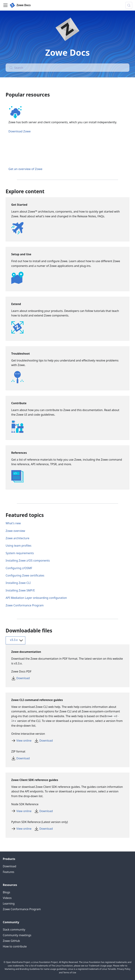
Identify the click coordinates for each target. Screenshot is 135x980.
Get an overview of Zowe (25, 169)
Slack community (14, 930)
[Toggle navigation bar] (5, 5)
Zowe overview (15, 531)
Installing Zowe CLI (18, 583)
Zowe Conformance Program (25, 605)
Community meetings (17, 935)
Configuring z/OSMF (19, 568)
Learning (9, 904)
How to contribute (15, 946)
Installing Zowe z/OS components (28, 561)
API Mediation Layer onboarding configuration (36, 598)
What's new (13, 523)
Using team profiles (19, 546)
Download (23, 678)
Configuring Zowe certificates (25, 575)
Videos (7, 898)
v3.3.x (17, 640)
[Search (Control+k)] (129, 5)
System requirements (20, 553)
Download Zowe (20, 131)
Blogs (7, 892)
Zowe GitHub (11, 941)
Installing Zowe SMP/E (20, 590)
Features (9, 872)
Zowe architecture (17, 538)
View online (24, 741)
